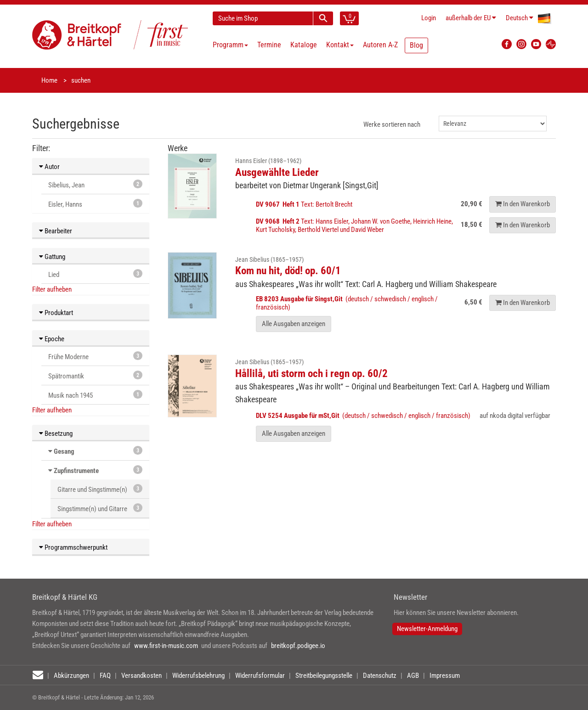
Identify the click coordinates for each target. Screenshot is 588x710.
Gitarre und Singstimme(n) (100, 489)
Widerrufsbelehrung (198, 676)
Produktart (56, 313)
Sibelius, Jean (95, 184)
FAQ (105, 676)
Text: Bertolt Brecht (305, 204)
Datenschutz (380, 676)
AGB (413, 676)
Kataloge (304, 45)
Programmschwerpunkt (73, 547)
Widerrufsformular (260, 676)
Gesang (64, 451)
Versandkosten (141, 676)
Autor (49, 167)
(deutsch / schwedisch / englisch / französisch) (363, 416)
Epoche (52, 339)
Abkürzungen (71, 676)
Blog (416, 45)
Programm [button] (230, 45)
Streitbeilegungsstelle (324, 676)
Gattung (52, 257)
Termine (269, 45)
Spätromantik (95, 375)
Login (429, 18)
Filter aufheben (52, 289)
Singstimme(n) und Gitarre (100, 508)
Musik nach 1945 (95, 395)
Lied (95, 274)
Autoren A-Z (380, 45)
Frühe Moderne (95, 356)
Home (49, 80)
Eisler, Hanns (95, 204)
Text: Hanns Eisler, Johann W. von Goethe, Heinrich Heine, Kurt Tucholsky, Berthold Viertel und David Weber (354, 225)
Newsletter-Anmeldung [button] (427, 629)
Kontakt (340, 45)
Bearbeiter (56, 231)
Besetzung (56, 434)
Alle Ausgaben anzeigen (294, 324)
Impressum (445, 676)
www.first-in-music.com (166, 646)
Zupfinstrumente (76, 471)
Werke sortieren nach (392, 124)
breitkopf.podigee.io (298, 646)
